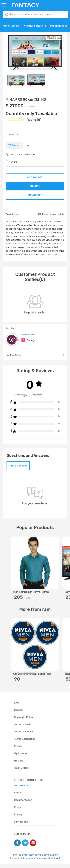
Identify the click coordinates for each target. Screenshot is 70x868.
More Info (53, 259)
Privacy (18, 750)
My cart (18, 765)
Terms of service (24, 736)
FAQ (16, 707)
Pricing (18, 819)
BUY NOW (35, 188)
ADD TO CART (35, 177)
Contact (19, 714)
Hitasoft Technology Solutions (42, 859)
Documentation (23, 804)
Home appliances (57, 26)
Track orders (21, 772)
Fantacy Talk (21, 826)
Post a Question (18, 470)
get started (22, 790)
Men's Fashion (11, 26)
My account (21, 757)
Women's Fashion (33, 26)
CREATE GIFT (35, 198)
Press (17, 811)
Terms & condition (25, 743)
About (18, 797)
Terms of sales (23, 729)
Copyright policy (24, 721)
